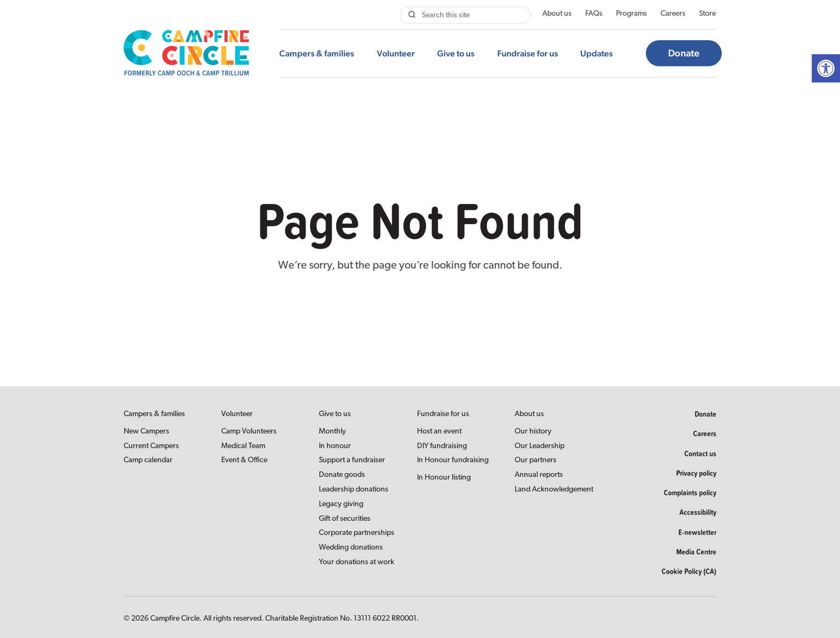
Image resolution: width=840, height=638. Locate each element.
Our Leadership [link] (540, 446)
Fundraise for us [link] (528, 53)
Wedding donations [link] (351, 548)
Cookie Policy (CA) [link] (689, 571)
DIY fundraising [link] (442, 446)
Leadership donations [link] (354, 490)
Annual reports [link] (539, 475)
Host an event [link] (439, 432)
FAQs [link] (594, 14)
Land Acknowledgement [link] (554, 490)
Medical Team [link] (243, 446)
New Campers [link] (146, 432)
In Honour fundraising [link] (453, 460)
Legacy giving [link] (341, 504)
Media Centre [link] (696, 552)
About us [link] (557, 14)
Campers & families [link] (317, 53)
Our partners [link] (536, 460)
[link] (826, 68)
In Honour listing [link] (444, 478)
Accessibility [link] (698, 512)
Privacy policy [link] (696, 473)
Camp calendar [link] (148, 460)
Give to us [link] (456, 53)
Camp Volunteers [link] (249, 432)
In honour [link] (335, 446)
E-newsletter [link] (697, 532)
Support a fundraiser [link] (352, 460)
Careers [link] (673, 14)
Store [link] (707, 14)
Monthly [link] (332, 432)
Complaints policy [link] (690, 493)
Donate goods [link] (342, 475)
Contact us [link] (700, 454)
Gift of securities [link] (345, 519)
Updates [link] (597, 53)
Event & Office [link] (244, 460)
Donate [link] (684, 53)
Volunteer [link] (396, 53)
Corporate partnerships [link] (357, 533)
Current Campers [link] (151, 446)
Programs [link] (631, 14)
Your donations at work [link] (357, 562)
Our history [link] (533, 432)
